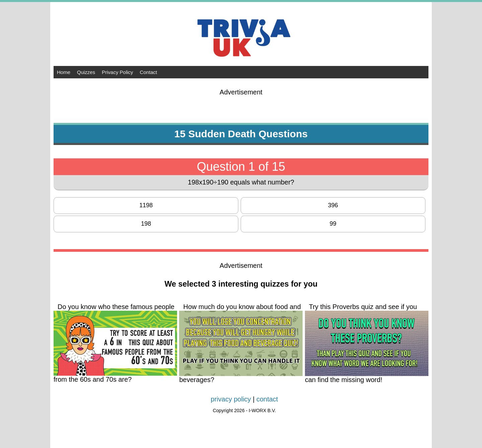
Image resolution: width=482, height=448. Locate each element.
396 (333, 205)
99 (333, 224)
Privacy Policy (117, 72)
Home (64, 72)
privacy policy (231, 399)
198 (146, 224)
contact (267, 399)
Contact (149, 72)
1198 (146, 205)
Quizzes (86, 72)
